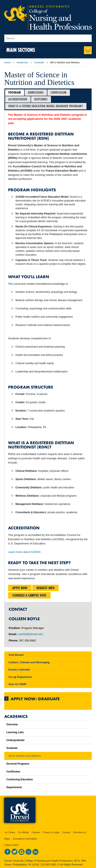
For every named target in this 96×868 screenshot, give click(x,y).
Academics (23, 62)
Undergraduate (15, 740)
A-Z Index (10, 832)
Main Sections (21, 50)
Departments (14, 787)
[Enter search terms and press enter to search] (48, 38)
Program (15, 92)
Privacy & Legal (51, 832)
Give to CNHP (18, 684)
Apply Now (20, 588)
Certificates (13, 772)
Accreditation (18, 99)
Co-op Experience (20, 677)
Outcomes (41, 99)
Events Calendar (19, 670)
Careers (36, 832)
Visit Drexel (16, 655)
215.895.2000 (48, 865)
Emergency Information (25, 839)
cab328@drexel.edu (30, 634)
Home (7, 62)
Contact (66, 832)
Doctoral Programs (18, 764)
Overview (12, 724)
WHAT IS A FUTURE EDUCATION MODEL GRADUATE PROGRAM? (46, 106)
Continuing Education (20, 779)
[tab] (15, 93)
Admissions (36, 92)
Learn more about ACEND (24, 552)
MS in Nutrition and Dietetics (25, 756)
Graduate (39, 62)
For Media (24, 832)
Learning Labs (15, 732)
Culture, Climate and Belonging (29, 662)
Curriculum (59, 92)
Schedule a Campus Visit (29, 595)
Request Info (45, 588)
